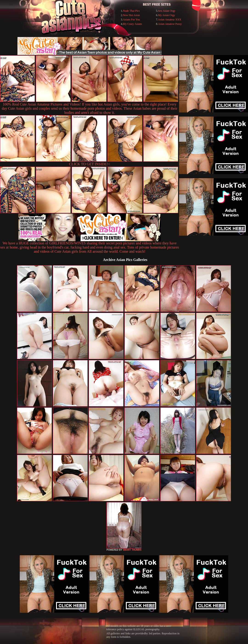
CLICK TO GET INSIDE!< (90, 164)
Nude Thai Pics (131, 11)
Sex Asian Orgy (167, 11)
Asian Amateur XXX (170, 20)
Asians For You (131, 20)
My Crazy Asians (132, 24)
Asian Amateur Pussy (170, 24)
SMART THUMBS (132, 550)
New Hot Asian (131, 15)
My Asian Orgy (166, 15)
